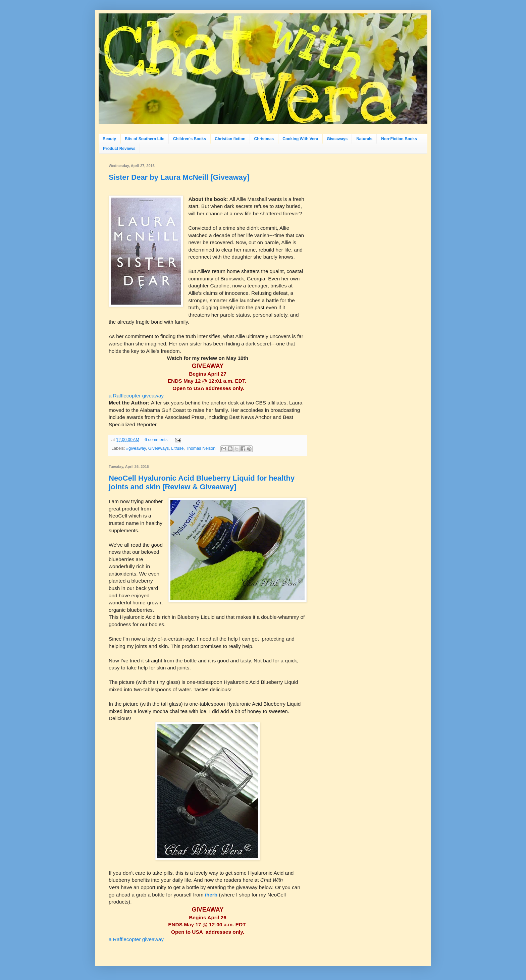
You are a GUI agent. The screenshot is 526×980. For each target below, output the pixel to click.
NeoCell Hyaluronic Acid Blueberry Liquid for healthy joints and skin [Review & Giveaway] (202, 482)
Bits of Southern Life (145, 139)
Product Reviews (119, 149)
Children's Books (190, 139)
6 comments (156, 440)
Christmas (264, 139)
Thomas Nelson (201, 448)
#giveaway (136, 448)
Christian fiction (230, 139)
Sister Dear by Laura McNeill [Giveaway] (179, 177)
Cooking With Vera (300, 139)
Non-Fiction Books (399, 139)
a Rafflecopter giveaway (136, 396)
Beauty (109, 139)
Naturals (364, 139)
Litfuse (177, 448)
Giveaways (337, 139)
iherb (212, 895)
